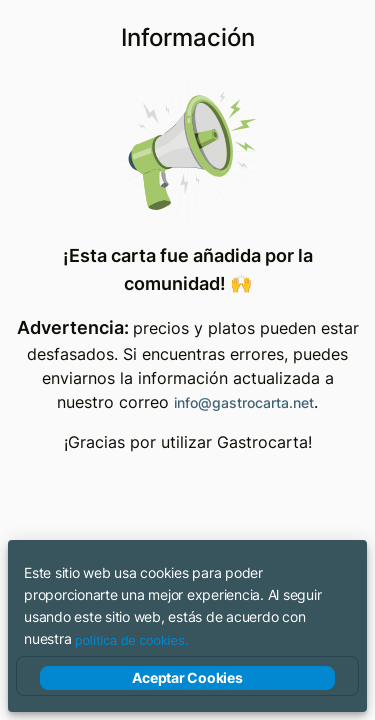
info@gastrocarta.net (244, 402)
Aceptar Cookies (187, 678)
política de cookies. (131, 640)
